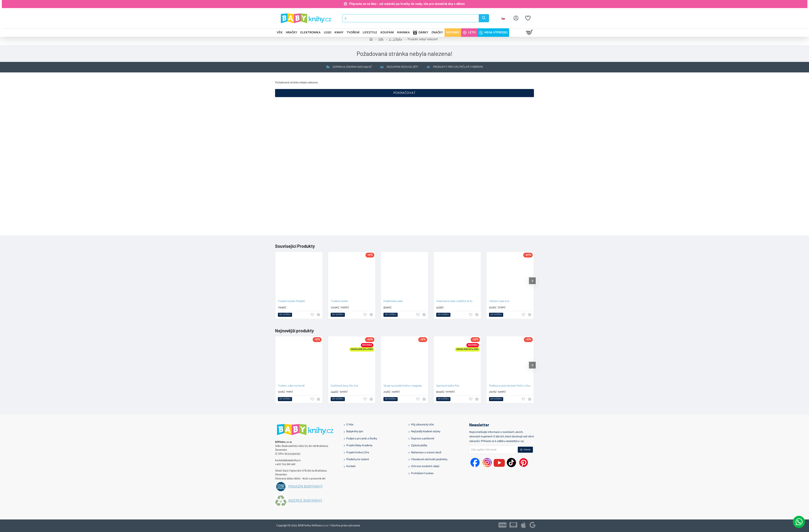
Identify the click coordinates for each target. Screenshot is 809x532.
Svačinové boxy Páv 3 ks (344, 386)
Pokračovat (404, 93)
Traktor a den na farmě (291, 386)
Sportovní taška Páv (448, 386)
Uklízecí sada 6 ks (499, 302)
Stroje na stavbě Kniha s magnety (403, 386)
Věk (381, 39)
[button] (285, 315)
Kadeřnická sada (393, 302)
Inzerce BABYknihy (305, 500)
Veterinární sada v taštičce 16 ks (454, 302)
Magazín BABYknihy (305, 486)
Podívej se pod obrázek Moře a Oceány (511, 386)
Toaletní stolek (339, 302)
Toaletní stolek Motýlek (291, 302)
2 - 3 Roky (395, 39)
